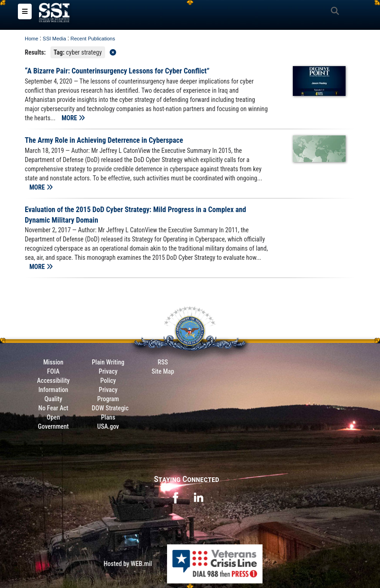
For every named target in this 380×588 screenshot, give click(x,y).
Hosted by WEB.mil (128, 564)
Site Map (163, 371)
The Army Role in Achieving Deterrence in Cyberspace (104, 140)
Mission (53, 362)
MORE (73, 118)
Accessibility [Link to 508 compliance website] (53, 381)
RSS (163, 362)
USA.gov (108, 426)
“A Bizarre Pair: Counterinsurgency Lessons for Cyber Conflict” (117, 71)
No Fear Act (53, 408)
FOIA (53, 371)
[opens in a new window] (175, 497)
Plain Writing (108, 362)
